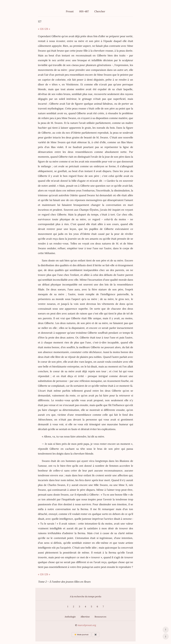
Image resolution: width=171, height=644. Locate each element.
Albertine (85, 617)
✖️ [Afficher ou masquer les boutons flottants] (96, 635)
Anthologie (70, 617)
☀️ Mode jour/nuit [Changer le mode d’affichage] (81, 635)
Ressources (100, 617)
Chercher (100, 11)
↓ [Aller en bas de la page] (166, 636)
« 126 (41, 29)
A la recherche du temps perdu (86, 596)
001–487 (84, 11)
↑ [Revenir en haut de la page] (166, 629)
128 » (47, 29)
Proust (70, 11)
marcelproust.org (87, 625)
